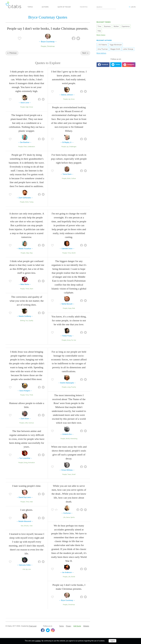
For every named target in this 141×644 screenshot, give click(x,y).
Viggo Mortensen (116, 45)
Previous (13, 53)
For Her (74, 340)
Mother (116, 27)
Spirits (73, 518)
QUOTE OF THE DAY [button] (64, 7)
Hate (31, 502)
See (22, 526)
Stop (31, 253)
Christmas (51, 46)
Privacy (68, 626)
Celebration (31, 147)
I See (31, 526)
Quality (31, 321)
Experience (126, 27)
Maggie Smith (115, 49)
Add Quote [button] (77, 626)
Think (27, 289)
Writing (22, 321)
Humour (31, 423)
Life (24, 570)
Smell (74, 475)
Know (31, 107)
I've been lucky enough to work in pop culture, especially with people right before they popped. (69, 159)
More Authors (101, 53)
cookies (38, 641)
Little (26, 423)
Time (69, 253)
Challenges (73, 147)
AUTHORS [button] (45, 7)
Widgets (86, 626)
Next (84, 53)
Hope (70, 309)
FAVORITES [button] (84, 7)
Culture (74, 179)
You (27, 321)
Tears (69, 475)
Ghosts (26, 526)
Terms (61, 626)
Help (27, 253)
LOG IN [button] (133, 7)
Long (69, 387)
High (27, 107)
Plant (25, 147)
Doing (25, 463)
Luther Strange (128, 49)
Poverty (73, 387)
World (73, 253)
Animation (31, 463)
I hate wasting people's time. (27, 486)
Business (107, 27)
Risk (74, 309)
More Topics (101, 35)
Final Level (33, 626)
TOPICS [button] (30, 7)
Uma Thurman (103, 49)
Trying (31, 202)
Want (31, 289)
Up (69, 99)
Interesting (74, 439)
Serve (68, 518)
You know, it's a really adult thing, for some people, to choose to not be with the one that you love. (69, 321)
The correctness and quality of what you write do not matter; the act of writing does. (27, 301)
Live (29, 570)
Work (27, 202)
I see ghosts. (27, 510)
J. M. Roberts (102, 45)
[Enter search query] (106, 7)
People (43, 46)
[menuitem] (61, 627)
